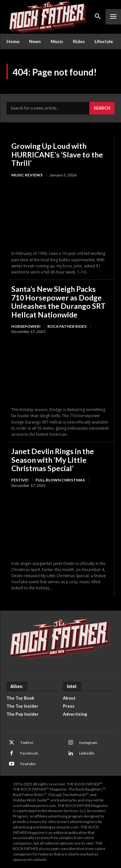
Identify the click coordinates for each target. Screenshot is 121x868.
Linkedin (87, 753)
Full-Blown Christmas (60, 480)
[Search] (102, 108)
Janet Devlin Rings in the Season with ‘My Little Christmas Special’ (53, 460)
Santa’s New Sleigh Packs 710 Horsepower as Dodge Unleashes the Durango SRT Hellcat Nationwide (58, 302)
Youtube (28, 764)
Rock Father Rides (67, 326)
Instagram (88, 743)
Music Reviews (27, 175)
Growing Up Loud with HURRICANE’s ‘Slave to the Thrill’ (57, 154)
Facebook (29, 753)
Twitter (27, 743)
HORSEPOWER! (26, 326)
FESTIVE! (20, 480)
